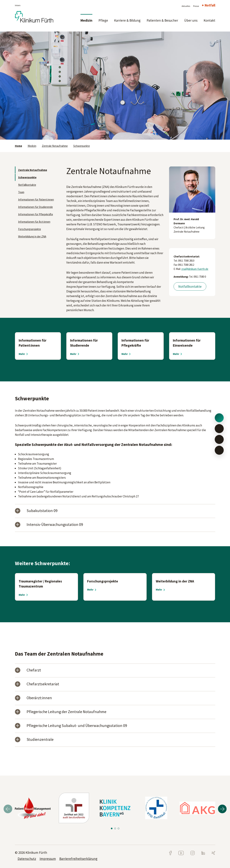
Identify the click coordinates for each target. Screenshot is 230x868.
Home (19, 146)
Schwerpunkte (82, 146)
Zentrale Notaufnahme (55, 146)
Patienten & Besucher (162, 20)
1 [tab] (112, 828)
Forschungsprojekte (30, 229)
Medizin (86, 20)
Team (21, 192)
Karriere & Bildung (127, 20)
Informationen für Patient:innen (36, 200)
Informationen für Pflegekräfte (36, 214)
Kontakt (209, 20)
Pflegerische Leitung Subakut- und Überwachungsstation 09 (77, 726)
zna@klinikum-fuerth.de (195, 269)
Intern (18, 5)
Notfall (210, 5)
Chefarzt (34, 670)
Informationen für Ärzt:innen (34, 222)
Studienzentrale (40, 740)
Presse (196, 6)
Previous (8, 809)
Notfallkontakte (27, 185)
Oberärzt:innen (39, 698)
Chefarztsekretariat (43, 684)
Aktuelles (186, 6)
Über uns (191, 20)
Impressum (48, 859)
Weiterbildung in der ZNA (32, 236)
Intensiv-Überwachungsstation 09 (55, 525)
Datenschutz (27, 859)
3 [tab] (119, 828)
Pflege (103, 20)
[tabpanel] (115, 86)
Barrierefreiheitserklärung (78, 859)
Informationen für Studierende (35, 207)
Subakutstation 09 (42, 511)
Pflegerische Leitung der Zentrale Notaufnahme (66, 712)
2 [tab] (115, 828)
